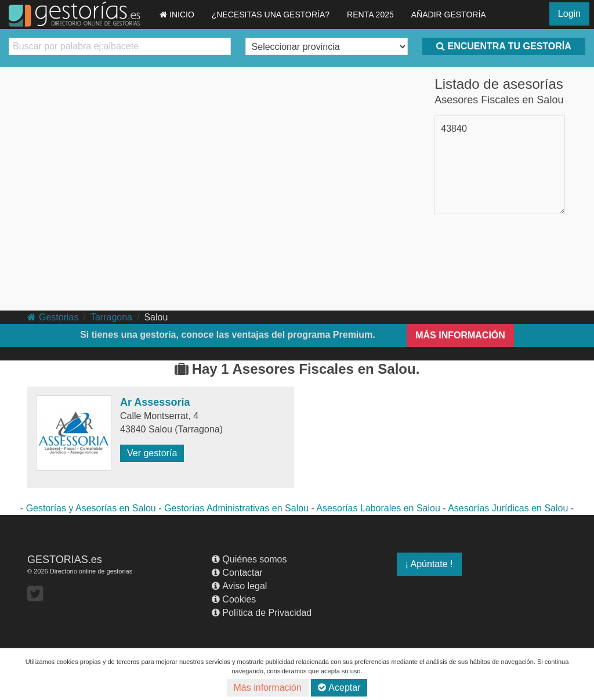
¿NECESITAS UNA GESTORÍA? (271, 15)
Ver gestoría (152, 453)
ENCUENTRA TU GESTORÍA (504, 46)
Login (569, 14)
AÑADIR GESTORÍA (449, 15)
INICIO (177, 15)
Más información (268, 688)
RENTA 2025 (370, 15)
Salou (156, 317)
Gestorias (53, 317)
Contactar (237, 573)
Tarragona (111, 317)
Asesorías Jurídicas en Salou (508, 508)
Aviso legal (239, 586)
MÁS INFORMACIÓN (460, 335)
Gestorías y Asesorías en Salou (91, 508)
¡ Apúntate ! (429, 564)
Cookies (234, 599)
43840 (454, 129)
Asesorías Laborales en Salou (378, 508)
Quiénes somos (249, 559)
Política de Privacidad (262, 613)
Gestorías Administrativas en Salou (236, 508)
